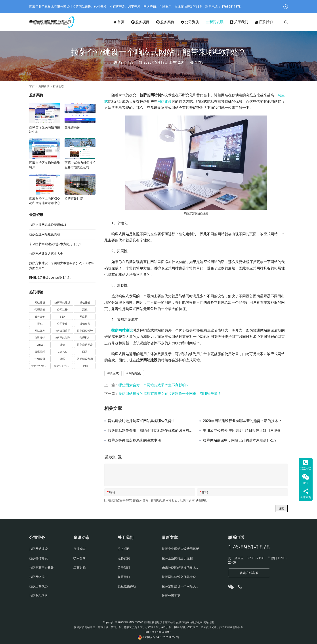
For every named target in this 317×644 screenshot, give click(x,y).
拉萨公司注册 (62, 331)
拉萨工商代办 (38, 586)
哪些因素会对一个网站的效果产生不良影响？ (154, 385)
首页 (119, 22)
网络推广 (85, 317)
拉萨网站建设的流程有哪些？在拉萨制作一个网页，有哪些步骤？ (170, 394)
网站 (85, 352)
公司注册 (62, 310)
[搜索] (286, 22)
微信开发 (85, 303)
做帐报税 (40, 352)
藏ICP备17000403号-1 (159, 632)
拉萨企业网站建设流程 (45, 234)
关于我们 (239, 22)
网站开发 (40, 331)
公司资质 (190, 22)
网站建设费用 (85, 359)
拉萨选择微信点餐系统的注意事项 (134, 440)
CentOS (62, 352)
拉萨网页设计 (85, 331)
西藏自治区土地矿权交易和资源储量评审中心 (45, 201)
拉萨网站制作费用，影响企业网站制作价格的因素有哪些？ (150, 431)
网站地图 (209, 622)
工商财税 (80, 568)
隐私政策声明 (127, 586)
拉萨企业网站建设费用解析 (48, 225)
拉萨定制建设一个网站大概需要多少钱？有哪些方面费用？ (181, 586)
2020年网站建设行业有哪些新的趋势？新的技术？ (242, 421)
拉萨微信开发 (85, 345)
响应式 (114, 373)
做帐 (62, 359)
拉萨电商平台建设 (42, 568)
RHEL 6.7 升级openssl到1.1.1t (50, 278)
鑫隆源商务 (72, 127)
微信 (62, 345)
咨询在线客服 (249, 573)
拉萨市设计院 (74, 199)
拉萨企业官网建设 (41, 366)
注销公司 (40, 359)
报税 (40, 324)
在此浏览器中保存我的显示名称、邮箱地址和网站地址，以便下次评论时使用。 (158, 500)
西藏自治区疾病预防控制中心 (45, 129)
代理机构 (85, 338)
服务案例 (165, 22)
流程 (85, 310)
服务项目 (140, 22)
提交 (281, 508)
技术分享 (80, 558)
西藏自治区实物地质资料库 (45, 165)
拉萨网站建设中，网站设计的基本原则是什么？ (240, 440)
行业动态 (126, 62)
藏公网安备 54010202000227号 (161, 637)
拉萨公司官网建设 (63, 366)
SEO (62, 317)
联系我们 (264, 22)
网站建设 (164, 101)
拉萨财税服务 (38, 596)
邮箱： (206, 492)
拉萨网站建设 (122, 330)
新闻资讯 (215, 22)
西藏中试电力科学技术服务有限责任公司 (80, 165)
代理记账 (40, 310)
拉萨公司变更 (171, 596)
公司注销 (40, 338)
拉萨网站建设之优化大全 (46, 254)
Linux (85, 366)
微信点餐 (85, 324)
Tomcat (40, 345)
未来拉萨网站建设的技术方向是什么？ (55, 244)
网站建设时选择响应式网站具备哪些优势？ (141, 421)
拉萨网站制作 (62, 338)
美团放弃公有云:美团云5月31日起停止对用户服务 (242, 431)
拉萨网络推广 (38, 577)
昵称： (113, 492)
